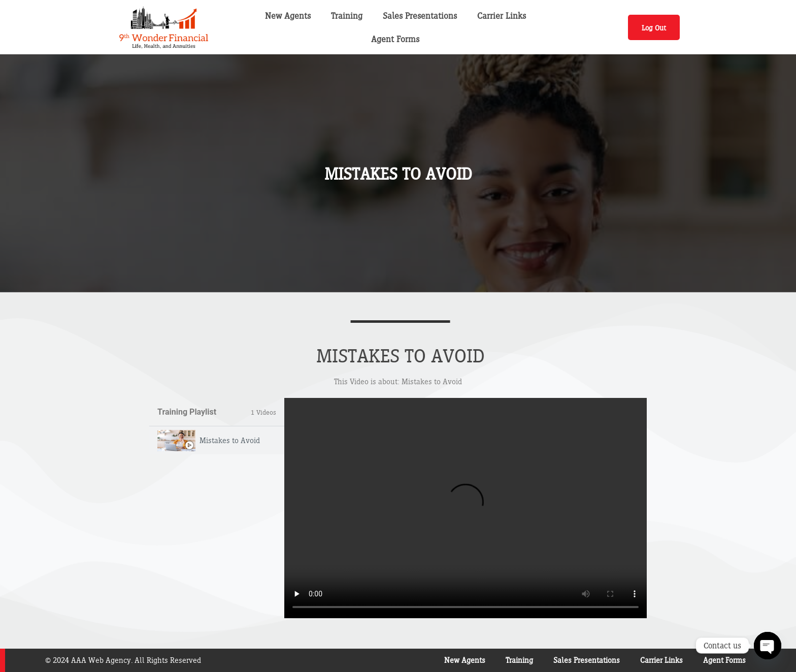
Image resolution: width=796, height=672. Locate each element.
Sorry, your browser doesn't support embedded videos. (466, 508)
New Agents (288, 15)
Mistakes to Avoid (230, 440)
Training (347, 15)
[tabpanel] (466, 508)
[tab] (217, 440)
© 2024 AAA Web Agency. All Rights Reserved (123, 660)
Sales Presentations (420, 15)
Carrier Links (502, 15)
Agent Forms (395, 39)
